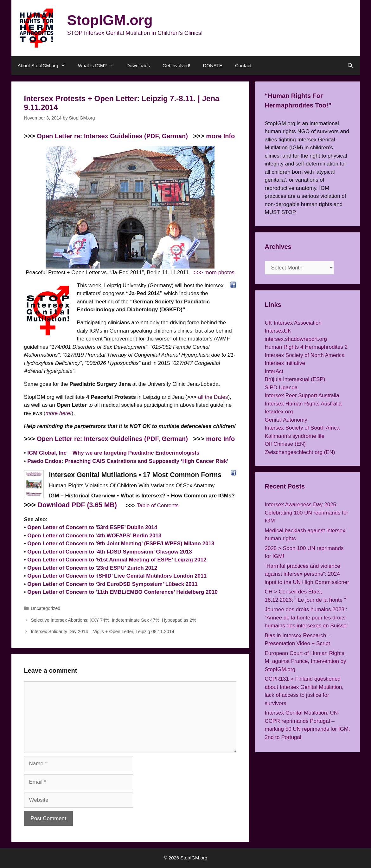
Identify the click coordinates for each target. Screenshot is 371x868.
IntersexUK (278, 331)
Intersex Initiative (285, 363)
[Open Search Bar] (350, 66)
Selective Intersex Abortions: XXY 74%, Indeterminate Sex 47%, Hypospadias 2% (113, 620)
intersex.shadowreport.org (296, 339)
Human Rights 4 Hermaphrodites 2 (306, 347)
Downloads (138, 65)
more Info (220, 136)
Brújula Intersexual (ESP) (295, 379)
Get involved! (176, 65)
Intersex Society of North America (305, 355)
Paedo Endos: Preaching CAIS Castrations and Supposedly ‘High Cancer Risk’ (128, 461)
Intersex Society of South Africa (302, 428)
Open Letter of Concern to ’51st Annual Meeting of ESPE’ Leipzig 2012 (117, 560)
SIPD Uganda (281, 388)
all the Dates (213, 397)
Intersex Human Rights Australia (303, 404)
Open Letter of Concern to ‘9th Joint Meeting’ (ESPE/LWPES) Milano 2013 (121, 544)
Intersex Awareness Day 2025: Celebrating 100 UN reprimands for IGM (307, 513)
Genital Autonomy (286, 420)
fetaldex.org (279, 412)
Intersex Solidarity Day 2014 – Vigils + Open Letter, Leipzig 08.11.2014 (102, 632)
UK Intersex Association (293, 323)
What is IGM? (99, 66)
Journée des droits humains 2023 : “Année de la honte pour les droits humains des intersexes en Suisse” (307, 618)
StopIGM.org (110, 20)
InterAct (274, 371)
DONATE (213, 65)
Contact (243, 65)
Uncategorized (45, 608)
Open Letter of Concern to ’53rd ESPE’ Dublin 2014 (92, 527)
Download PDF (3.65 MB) (77, 505)
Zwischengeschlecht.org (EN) (300, 452)
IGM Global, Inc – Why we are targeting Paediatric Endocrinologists (113, 453)
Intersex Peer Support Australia (302, 395)
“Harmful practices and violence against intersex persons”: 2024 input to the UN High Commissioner (307, 574)
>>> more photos (214, 272)
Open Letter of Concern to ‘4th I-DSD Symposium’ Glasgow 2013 (110, 552)
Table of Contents (158, 505)
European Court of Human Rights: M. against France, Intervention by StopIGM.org (306, 661)
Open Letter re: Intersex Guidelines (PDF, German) (112, 136)
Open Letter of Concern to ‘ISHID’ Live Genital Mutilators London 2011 (117, 576)
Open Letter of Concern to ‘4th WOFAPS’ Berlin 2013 (94, 536)
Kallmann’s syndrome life (295, 436)
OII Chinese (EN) (285, 444)
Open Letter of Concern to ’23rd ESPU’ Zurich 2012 (92, 568)
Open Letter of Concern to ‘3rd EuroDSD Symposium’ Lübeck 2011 (112, 584)
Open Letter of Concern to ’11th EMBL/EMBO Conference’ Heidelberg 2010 (122, 592)
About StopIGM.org (45, 66)
